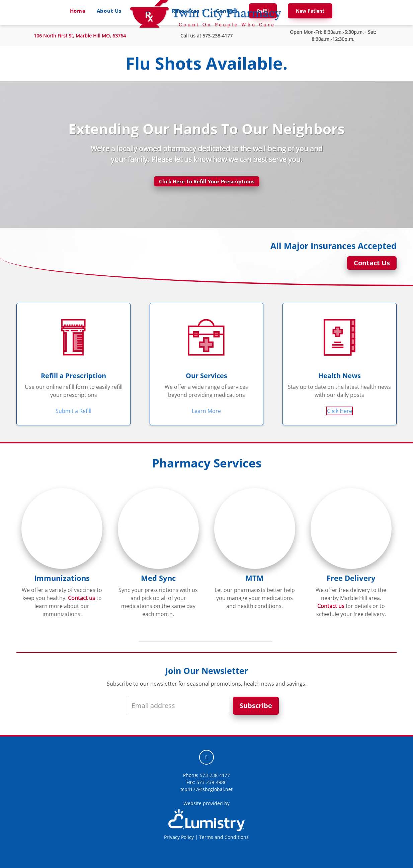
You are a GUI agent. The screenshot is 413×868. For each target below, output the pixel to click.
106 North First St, (80, 36)
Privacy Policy (179, 837)
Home (78, 11)
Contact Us (372, 263)
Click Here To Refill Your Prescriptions (207, 181)
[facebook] (206, 757)
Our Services (206, 376)
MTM (255, 578)
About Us (109, 11)
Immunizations (62, 578)
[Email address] (178, 705)
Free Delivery (351, 578)
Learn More (206, 411)
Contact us (81, 598)
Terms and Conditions (224, 837)
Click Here (340, 411)
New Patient (310, 11)
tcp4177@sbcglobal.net (206, 789)
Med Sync (158, 578)
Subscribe (256, 706)
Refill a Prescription (73, 376)
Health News (340, 376)
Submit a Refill (73, 411)
